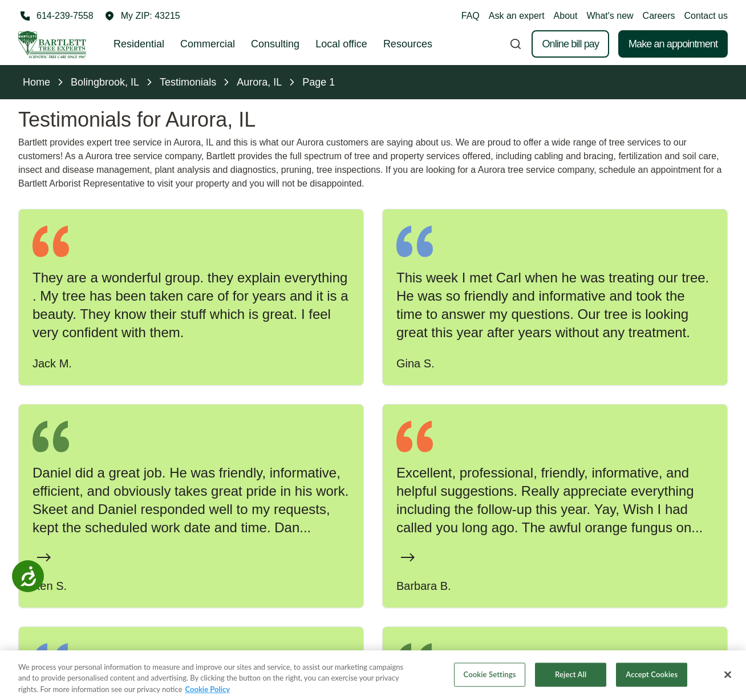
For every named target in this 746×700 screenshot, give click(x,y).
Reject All (571, 682)
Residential (139, 44)
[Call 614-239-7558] (56, 16)
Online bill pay (570, 44)
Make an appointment (673, 44)
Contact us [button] (706, 16)
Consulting (275, 44)
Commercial (208, 44)
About (566, 16)
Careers (659, 16)
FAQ (471, 16)
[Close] (728, 683)
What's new (610, 16)
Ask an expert (517, 16)
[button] (143, 16)
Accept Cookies (652, 682)
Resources (408, 44)
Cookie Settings (490, 682)
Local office (341, 44)
